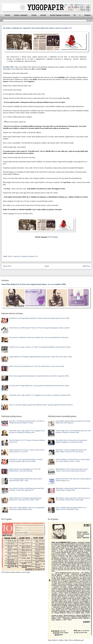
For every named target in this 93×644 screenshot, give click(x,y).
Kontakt (34, 15)
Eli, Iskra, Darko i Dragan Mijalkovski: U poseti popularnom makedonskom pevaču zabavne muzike (39, 386)
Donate (56, 237)
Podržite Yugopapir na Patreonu (60, 15)
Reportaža (32, 256)
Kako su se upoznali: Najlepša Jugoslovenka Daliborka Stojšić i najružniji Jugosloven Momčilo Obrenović (41, 405)
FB (75, 15)
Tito (37, 256)
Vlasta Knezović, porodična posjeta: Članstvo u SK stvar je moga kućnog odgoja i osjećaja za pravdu (39, 328)
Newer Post (7, 266)
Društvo (10, 256)
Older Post (86, 266)
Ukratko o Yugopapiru (21, 15)
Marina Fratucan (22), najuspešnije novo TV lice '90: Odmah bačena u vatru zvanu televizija (37, 366)
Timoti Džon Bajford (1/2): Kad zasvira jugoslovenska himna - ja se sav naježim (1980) (34, 284)
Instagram (87, 15)
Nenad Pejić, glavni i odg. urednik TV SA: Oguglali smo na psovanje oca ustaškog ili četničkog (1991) (40, 395)
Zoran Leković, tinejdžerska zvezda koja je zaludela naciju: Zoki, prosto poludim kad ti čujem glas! (39, 337)
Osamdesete (24, 256)
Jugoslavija (17, 256)
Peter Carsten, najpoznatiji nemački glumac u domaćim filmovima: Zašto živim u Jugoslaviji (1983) (39, 376)
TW (52, 237)
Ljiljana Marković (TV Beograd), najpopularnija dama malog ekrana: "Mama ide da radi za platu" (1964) (40, 357)
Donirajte (43, 15)
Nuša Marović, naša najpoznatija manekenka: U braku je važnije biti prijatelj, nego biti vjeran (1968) (39, 318)
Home (47, 266)
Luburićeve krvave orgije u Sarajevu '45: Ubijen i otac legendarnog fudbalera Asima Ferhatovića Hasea (40, 347)
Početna (7, 15)
